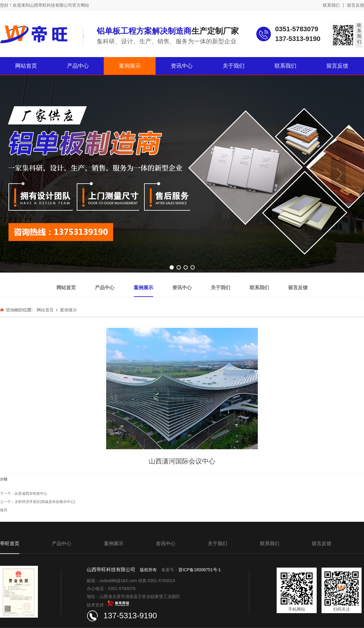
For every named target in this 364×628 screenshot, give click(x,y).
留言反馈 (356, 5)
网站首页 (45, 310)
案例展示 (68, 310)
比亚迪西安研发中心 (31, 494)
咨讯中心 (166, 543)
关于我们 (217, 543)
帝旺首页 (10, 543)
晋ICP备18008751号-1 (200, 570)
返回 (4, 510)
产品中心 (62, 543)
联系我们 (331, 5)
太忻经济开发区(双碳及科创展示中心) (45, 502)
